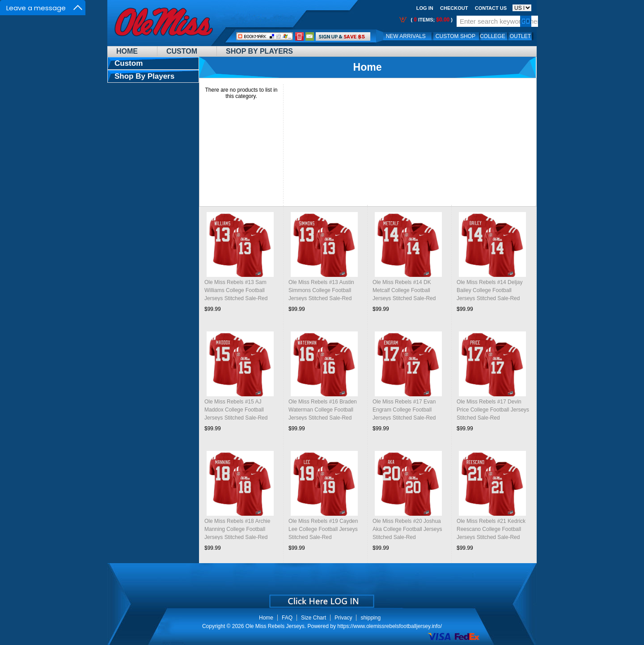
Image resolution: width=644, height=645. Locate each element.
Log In (425, 8)
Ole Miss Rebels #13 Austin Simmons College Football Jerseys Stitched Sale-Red (321, 290)
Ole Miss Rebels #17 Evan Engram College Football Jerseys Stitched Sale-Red (404, 410)
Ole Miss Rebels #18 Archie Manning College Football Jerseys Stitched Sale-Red (237, 529)
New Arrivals (406, 36)
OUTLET (520, 36)
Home (127, 51)
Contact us (491, 8)
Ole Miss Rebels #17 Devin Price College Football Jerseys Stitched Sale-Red (493, 410)
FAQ (287, 618)
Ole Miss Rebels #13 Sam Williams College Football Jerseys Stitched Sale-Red (236, 290)
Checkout (454, 8)
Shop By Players (259, 51)
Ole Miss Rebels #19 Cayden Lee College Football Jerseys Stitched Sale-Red (323, 529)
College (493, 36)
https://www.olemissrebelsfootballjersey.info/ (390, 626)
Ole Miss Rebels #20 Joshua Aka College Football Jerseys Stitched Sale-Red (407, 529)
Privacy (343, 618)
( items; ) (431, 20)
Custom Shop (455, 36)
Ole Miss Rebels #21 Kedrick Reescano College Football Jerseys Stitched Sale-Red (491, 529)
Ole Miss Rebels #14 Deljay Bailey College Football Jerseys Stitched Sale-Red (489, 290)
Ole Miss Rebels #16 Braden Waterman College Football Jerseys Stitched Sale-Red (323, 410)
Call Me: (299, 36)
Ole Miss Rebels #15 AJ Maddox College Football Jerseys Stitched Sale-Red (236, 410)
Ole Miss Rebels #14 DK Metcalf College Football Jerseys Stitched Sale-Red (404, 290)
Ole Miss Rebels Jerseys (275, 626)
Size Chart (314, 618)
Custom (182, 51)
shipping (371, 618)
